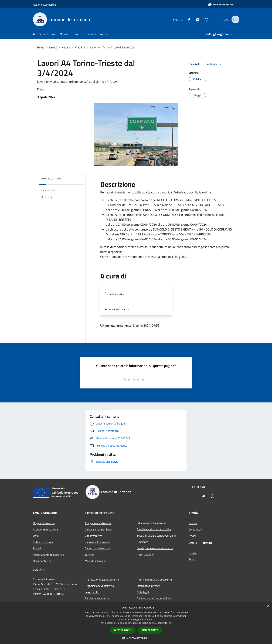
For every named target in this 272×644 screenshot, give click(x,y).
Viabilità (80, 47)
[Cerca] (235, 19)
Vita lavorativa (93, 536)
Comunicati (195, 529)
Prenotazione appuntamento (102, 579)
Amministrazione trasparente (154, 579)
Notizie (66, 47)
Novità (53, 47)
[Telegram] (195, 19)
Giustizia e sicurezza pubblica (154, 529)
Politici (37, 548)
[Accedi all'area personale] (221, 5)
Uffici (36, 536)
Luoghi (193, 553)
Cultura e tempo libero (98, 529)
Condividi (197, 64)
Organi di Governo (44, 523)
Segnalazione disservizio (99, 586)
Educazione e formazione (152, 523)
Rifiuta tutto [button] (150, 630)
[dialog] (136, 623)
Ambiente (142, 542)
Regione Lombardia (44, 5)
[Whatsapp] (204, 19)
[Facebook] (186, 19)
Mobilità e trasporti (96, 561)
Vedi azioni (215, 64)
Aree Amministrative (45, 529)
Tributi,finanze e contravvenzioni (156, 536)
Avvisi (192, 536)
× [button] (268, 606)
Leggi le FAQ (92, 592)
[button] (136, 638)
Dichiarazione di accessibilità (154, 598)
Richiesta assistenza (97, 598)
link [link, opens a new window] (170, 623)
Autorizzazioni (145, 554)
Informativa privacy (148, 586)
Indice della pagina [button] (51, 179)
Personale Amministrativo (48, 555)
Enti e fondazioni (43, 542)
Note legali (143, 592)
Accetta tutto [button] (123, 630)
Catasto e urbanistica (97, 548)
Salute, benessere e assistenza (155, 548)
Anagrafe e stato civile (98, 523)
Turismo (90, 555)
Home (41, 47)
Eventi (192, 559)
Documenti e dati (43, 561)
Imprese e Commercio (98, 542)
